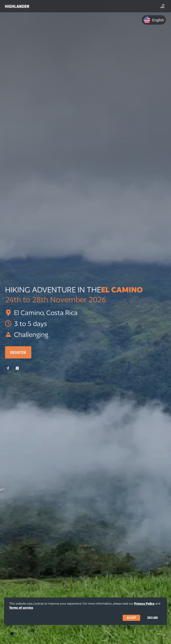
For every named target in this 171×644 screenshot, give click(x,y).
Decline (153, 618)
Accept (131, 618)
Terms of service (21, 608)
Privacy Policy (144, 603)
